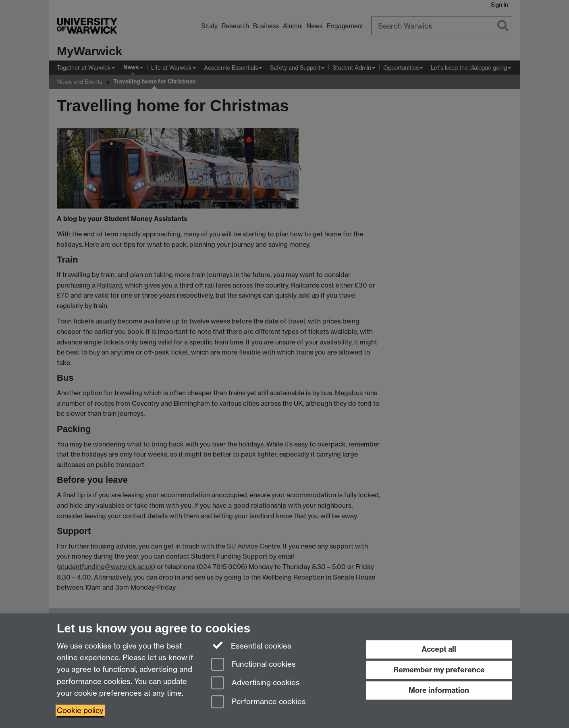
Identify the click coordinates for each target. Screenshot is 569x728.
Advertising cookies (255, 683)
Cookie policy (80, 710)
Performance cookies (259, 702)
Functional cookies (253, 665)
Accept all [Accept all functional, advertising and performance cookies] (439, 649)
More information (439, 690)
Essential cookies (251, 645)
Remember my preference (439, 670)
